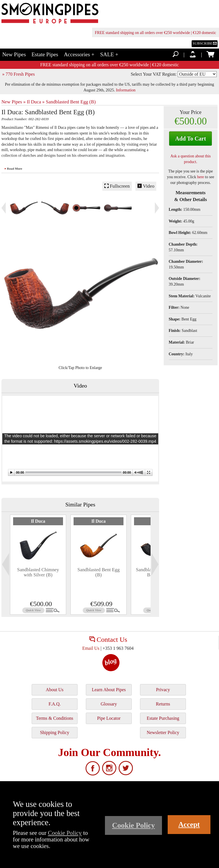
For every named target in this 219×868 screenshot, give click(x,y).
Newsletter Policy (163, 732)
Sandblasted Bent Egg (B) (71, 102)
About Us (55, 690)
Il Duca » (36, 102)
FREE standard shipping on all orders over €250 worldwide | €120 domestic (156, 33)
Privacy (163, 690)
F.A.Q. (55, 704)
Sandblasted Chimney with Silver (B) (38, 572)
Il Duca (38, 521)
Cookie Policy (65, 833)
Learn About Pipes (109, 690)
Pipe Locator (109, 718)
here (200, 177)
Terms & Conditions (54, 718)
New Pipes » (14, 102)
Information (126, 90)
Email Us (91, 648)
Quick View (33, 610)
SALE (109, 54)
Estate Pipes (45, 54)
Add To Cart (190, 139)
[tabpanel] (38, 565)
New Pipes (14, 54)
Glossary (109, 704)
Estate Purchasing (163, 718)
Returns (163, 704)
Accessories (79, 54)
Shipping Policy (55, 732)
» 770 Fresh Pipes (19, 74)
